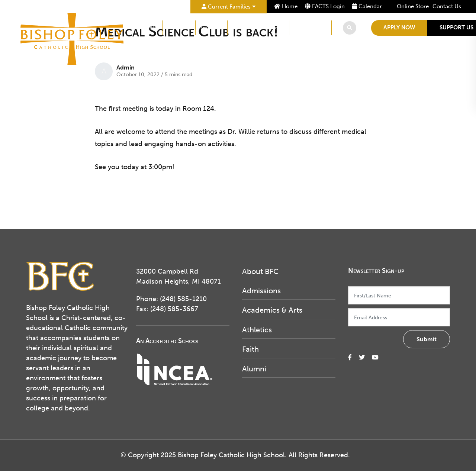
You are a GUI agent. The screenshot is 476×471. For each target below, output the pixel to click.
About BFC (147, 28)
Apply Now (399, 28)
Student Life (245, 28)
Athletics (276, 28)
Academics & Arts (272, 310)
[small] (350, 357)
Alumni (320, 28)
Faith (299, 28)
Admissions (179, 28)
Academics (211, 28)
